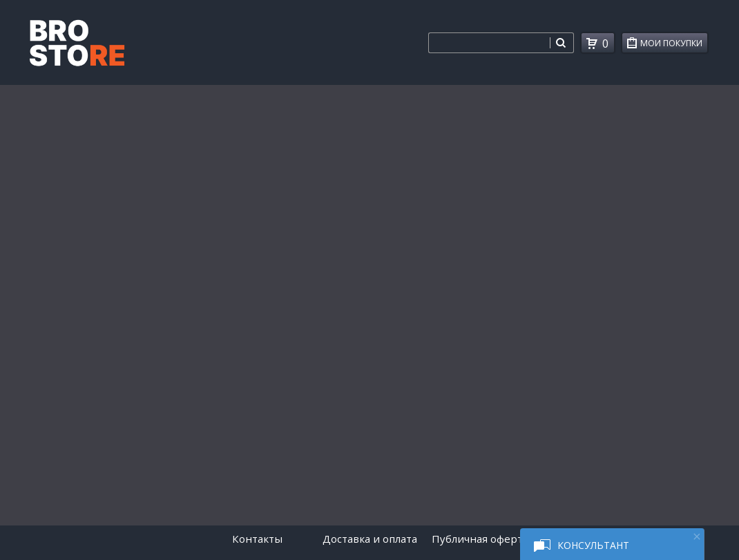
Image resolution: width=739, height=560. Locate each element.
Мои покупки (674, 45)
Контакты (257, 539)
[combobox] (489, 43)
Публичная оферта (480, 539)
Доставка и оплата (370, 539)
